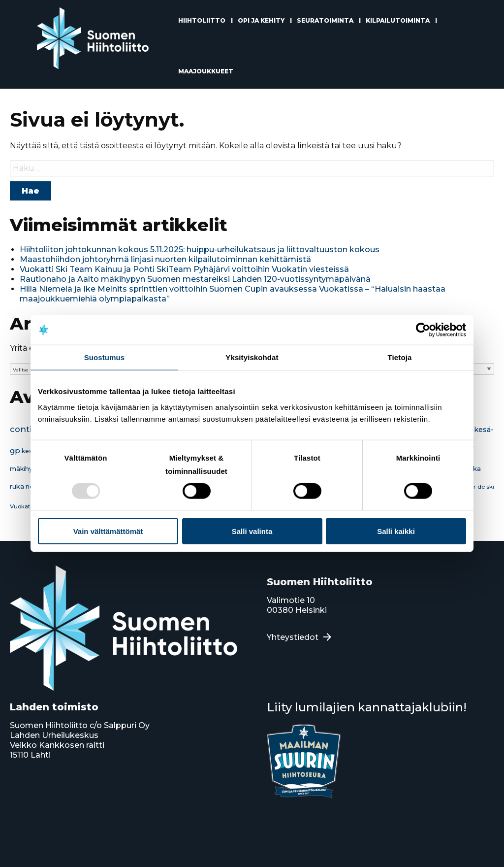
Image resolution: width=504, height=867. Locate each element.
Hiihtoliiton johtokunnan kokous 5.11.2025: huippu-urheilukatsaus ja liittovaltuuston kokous (200, 250)
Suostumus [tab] (105, 357)
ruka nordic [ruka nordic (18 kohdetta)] (28, 486)
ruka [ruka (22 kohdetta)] (474, 468)
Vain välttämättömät (108, 531)
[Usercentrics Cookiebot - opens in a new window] (423, 330)
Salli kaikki (396, 531)
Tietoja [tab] (400, 357)
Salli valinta (252, 531)
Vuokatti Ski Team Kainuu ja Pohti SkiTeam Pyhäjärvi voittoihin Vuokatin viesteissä (184, 269)
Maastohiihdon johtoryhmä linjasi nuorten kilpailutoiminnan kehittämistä (165, 259)
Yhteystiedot (293, 637)
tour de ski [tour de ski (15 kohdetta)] (479, 487)
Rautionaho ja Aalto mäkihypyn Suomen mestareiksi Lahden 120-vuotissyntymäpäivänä (195, 279)
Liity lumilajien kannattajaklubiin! (367, 707)
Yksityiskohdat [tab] (252, 357)
